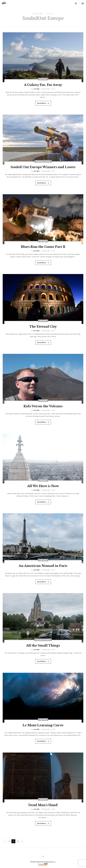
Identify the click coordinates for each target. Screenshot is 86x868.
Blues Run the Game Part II (43, 247)
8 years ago (46, 89)
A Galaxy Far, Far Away (43, 85)
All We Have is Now (43, 486)
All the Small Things (43, 645)
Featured (43, 79)
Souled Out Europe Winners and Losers (43, 167)
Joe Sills (36, 89)
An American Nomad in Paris (43, 566)
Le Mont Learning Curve (43, 725)
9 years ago (46, 171)
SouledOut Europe (43, 161)
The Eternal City (43, 327)
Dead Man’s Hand (43, 805)
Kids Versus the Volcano (43, 406)
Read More (43, 103)
